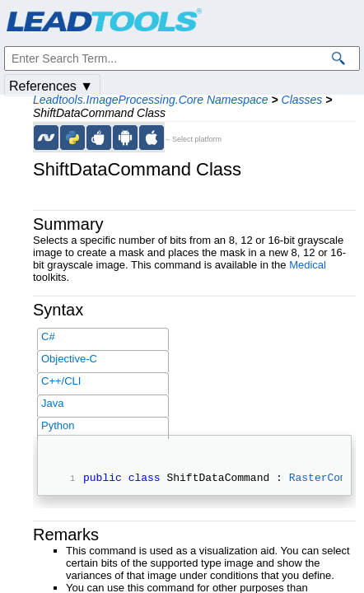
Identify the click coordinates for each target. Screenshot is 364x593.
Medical (308, 265)
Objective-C (69, 359)
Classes (302, 100)
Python (58, 425)
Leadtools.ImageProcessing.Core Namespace (151, 100)
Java (52, 403)
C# (48, 336)
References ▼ (51, 86)
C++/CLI (61, 381)
